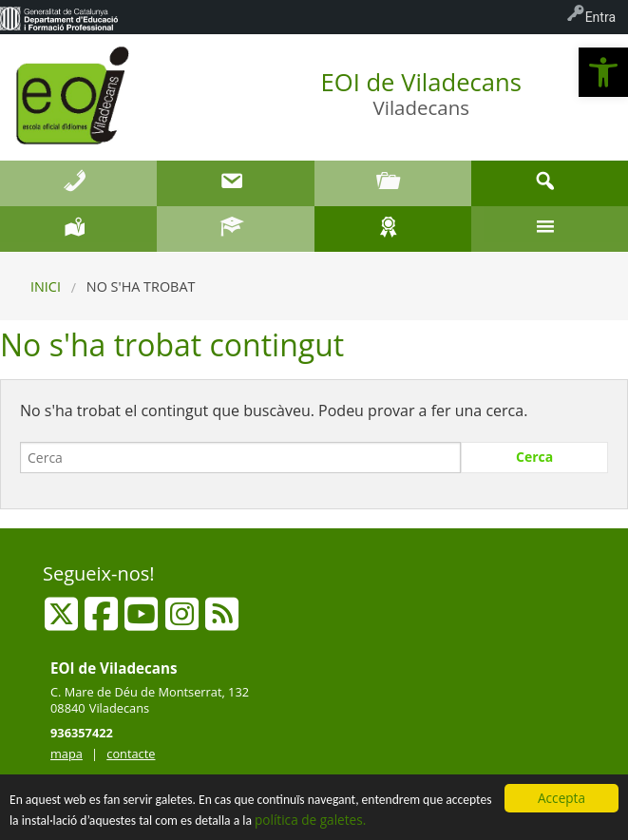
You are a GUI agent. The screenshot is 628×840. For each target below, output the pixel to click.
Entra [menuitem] (600, 17)
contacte (131, 754)
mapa (67, 754)
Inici (46, 286)
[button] (603, 72)
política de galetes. (310, 821)
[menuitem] (59, 17)
